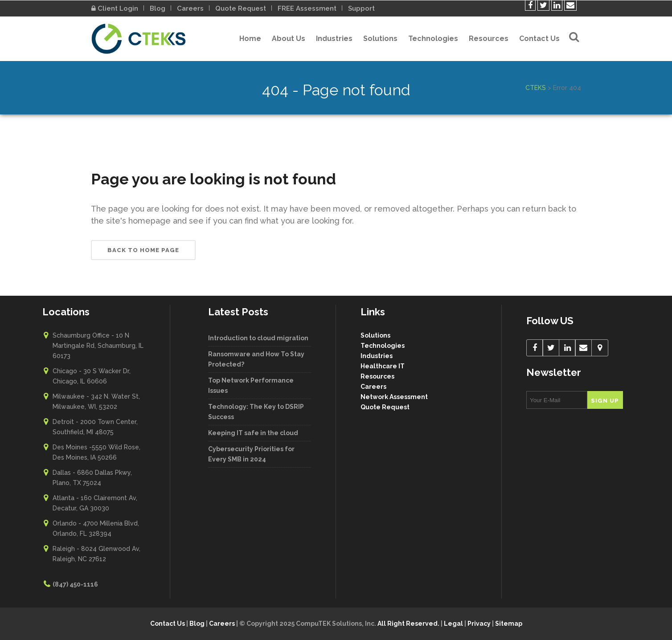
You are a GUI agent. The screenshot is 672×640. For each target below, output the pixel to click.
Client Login (115, 8)
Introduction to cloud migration (258, 338)
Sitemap (509, 624)
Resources (377, 376)
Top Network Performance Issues (251, 385)
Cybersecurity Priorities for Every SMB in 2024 (251, 454)
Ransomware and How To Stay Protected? (256, 359)
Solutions (375, 335)
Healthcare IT (383, 366)
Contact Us (168, 624)
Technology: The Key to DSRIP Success (256, 412)
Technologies (383, 346)
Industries (377, 356)
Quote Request (241, 8)
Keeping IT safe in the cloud (253, 433)
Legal (453, 624)
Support (361, 8)
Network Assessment (394, 397)
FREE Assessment (307, 8)
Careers (190, 8)
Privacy (479, 624)
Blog (158, 8)
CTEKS (536, 88)
